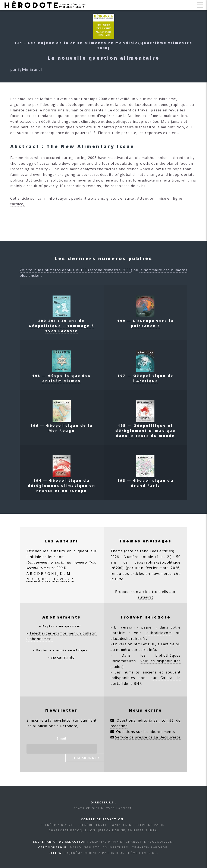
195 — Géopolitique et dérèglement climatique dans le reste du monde (145, 428)
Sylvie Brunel (30, 69)
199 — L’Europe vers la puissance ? (145, 321)
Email (62, 738)
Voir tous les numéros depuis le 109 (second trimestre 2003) (76, 270)
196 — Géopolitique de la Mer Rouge (61, 425)
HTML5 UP (148, 853)
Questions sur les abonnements (146, 732)
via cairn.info (63, 657)
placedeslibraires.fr (128, 639)
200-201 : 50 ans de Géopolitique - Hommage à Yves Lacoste (61, 323)
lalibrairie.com (159, 633)
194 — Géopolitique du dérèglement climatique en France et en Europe (62, 483)
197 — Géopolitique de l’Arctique (145, 376)
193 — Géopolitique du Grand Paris (146, 480)
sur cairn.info (144, 650)
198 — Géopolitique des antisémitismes (62, 376)
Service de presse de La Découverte (148, 737)
